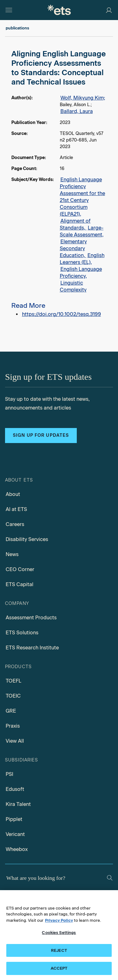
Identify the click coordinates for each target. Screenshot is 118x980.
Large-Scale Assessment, (82, 231)
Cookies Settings (59, 933)
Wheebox (17, 849)
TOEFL (14, 681)
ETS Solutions (22, 633)
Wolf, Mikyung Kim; (83, 98)
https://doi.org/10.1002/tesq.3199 (62, 314)
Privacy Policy (59, 920)
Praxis (13, 726)
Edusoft (15, 789)
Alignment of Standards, (75, 224)
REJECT (59, 950)
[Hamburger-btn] (9, 10)
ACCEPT (59, 968)
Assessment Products (31, 618)
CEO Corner (20, 569)
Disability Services (27, 539)
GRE (11, 711)
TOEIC (13, 696)
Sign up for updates (41, 435)
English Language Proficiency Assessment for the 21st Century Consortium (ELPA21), (82, 197)
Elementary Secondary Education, (73, 248)
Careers (15, 524)
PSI (9, 774)
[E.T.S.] (59, 10)
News (12, 554)
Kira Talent (18, 804)
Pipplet (14, 819)
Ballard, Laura (77, 111)
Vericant (15, 834)
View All (15, 741)
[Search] (110, 878)
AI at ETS (16, 509)
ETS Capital (20, 584)
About (13, 494)
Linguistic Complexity (73, 286)
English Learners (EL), (82, 259)
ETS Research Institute (32, 648)
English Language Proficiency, (81, 273)
